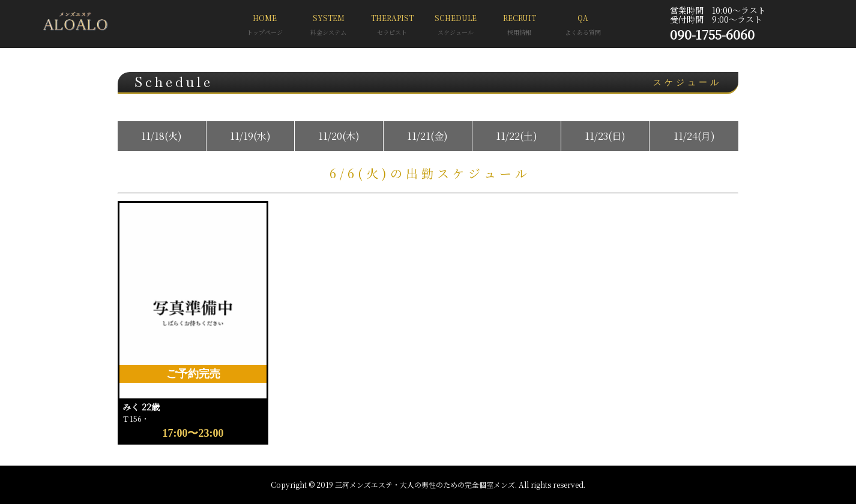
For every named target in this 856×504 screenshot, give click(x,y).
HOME (265, 26)
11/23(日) (605, 136)
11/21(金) (427, 136)
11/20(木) (339, 136)
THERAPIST (392, 26)
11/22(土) (517, 136)
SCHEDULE (456, 26)
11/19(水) (250, 136)
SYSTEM (328, 26)
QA (583, 26)
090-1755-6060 (712, 34)
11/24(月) (694, 136)
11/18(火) (161, 136)
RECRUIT (519, 26)
